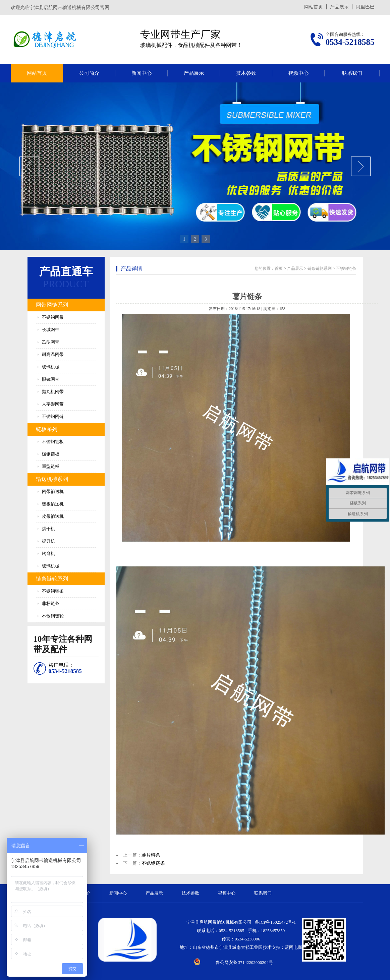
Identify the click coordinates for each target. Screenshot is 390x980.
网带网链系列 (52, 305)
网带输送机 (53, 492)
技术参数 (246, 73)
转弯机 (48, 554)
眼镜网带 (51, 379)
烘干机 (48, 529)
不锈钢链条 (53, 591)
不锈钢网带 (53, 317)
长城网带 (51, 330)
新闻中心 (142, 73)
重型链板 (51, 466)
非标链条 (51, 603)
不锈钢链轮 (53, 616)
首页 (279, 268)
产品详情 (131, 269)
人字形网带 (53, 404)
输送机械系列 (52, 479)
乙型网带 (51, 342)
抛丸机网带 (53, 392)
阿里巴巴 (365, 7)
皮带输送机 (53, 516)
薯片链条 (151, 855)
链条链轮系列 (52, 579)
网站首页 (314, 7)
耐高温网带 (53, 354)
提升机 (48, 541)
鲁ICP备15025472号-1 (275, 922)
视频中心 (298, 73)
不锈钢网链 (53, 416)
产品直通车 (66, 271)
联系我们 (352, 73)
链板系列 (47, 429)
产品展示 (339, 7)
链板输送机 (53, 504)
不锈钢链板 (53, 442)
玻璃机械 (51, 367)
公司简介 (89, 73)
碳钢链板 (51, 454)
